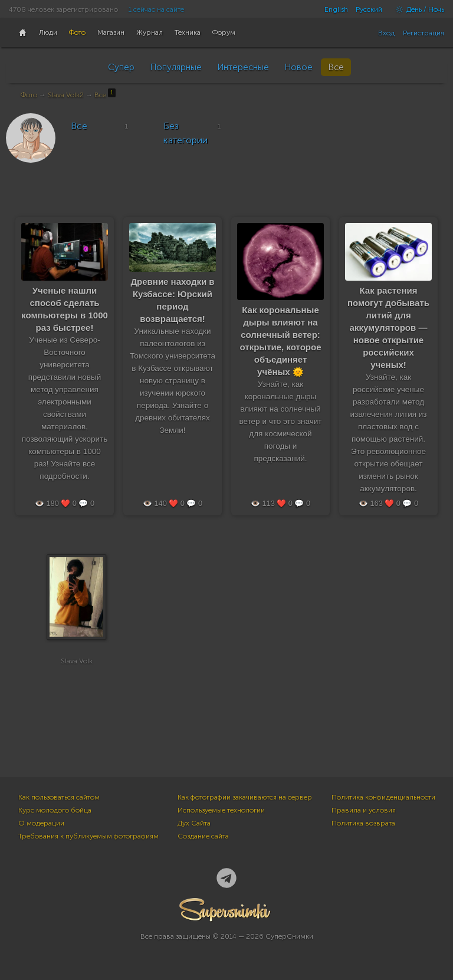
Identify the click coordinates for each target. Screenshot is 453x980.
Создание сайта (203, 836)
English (336, 9)
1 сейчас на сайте (156, 9)
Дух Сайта (194, 823)
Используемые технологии (221, 810)
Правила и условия (364, 810)
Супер (121, 67)
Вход (386, 33)
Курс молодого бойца (55, 810)
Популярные (176, 67)
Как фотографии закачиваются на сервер (245, 797)
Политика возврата (363, 823)
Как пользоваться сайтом (59, 797)
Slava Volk (77, 661)
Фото (29, 95)
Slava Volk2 (66, 95)
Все (336, 67)
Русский (369, 9)
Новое (298, 67)
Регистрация (424, 33)
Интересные (243, 67)
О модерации (41, 823)
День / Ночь (417, 9)
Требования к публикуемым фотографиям (88, 836)
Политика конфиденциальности (383, 797)
